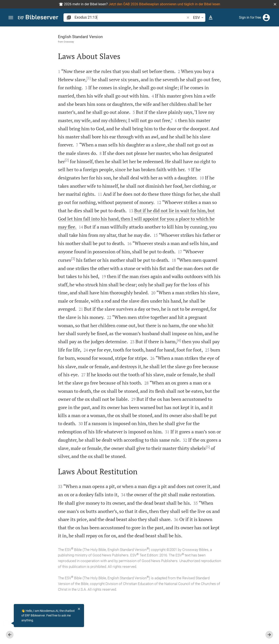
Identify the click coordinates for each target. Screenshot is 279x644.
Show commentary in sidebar (223, 143)
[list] (234, 158)
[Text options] (211, 18)
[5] (35, 495)
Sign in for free (250, 17)
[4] (69, 372)
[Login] (266, 18)
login (242, 66)
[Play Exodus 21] (234, 222)
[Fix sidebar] (186, 30)
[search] (130, 17)
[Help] (272, 43)
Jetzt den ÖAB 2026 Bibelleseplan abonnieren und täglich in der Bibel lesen (164, 4)
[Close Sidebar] (186, 339)
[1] (61, 78)
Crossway (29, 42)
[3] (75, 274)
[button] (275, 4)
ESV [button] (199, 18)
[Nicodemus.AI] (10, 623)
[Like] (196, 43)
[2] (50, 168)
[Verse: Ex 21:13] (224, 34)
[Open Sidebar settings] (265, 43)
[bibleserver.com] (38, 18)
